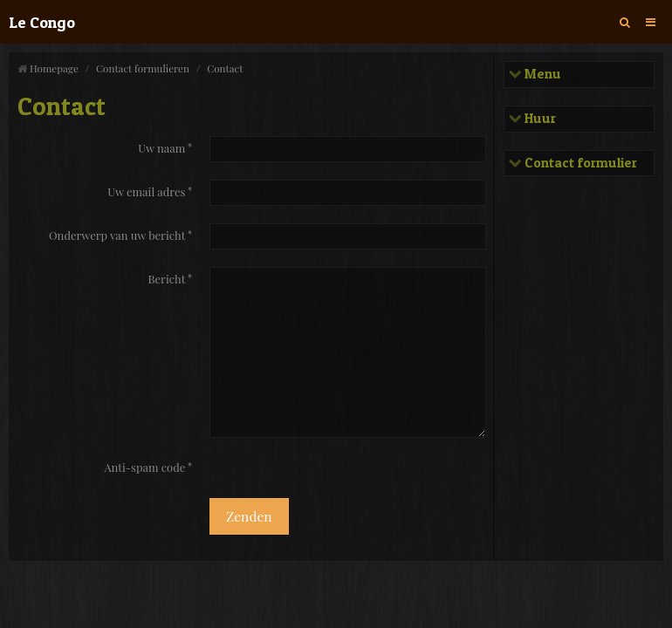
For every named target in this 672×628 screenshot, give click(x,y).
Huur (538, 119)
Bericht (166, 279)
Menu (541, 74)
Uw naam (161, 148)
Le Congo (42, 22)
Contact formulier (579, 163)
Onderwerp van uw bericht (117, 235)
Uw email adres (146, 191)
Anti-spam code (144, 467)
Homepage (54, 68)
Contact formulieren (143, 68)
